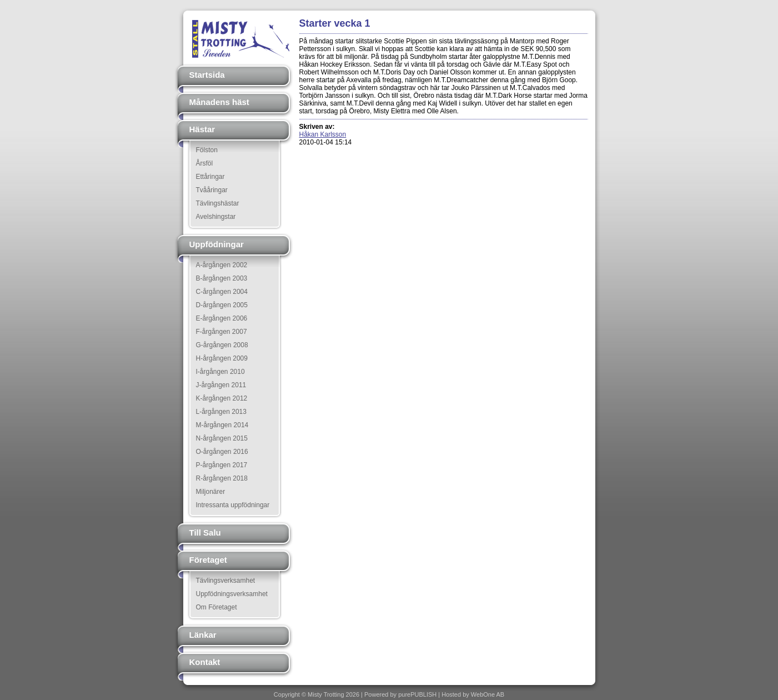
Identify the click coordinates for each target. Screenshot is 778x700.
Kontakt (205, 662)
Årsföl (205, 163)
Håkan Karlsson (323, 134)
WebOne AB (488, 694)
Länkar (203, 635)
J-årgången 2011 (221, 385)
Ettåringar (210, 177)
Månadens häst (219, 102)
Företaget (208, 560)
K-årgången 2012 (222, 398)
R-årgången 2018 (222, 478)
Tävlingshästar (218, 203)
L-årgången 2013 (221, 412)
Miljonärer (211, 492)
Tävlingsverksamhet (226, 581)
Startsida (207, 75)
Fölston (207, 150)
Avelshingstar (216, 217)
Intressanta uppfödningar (233, 505)
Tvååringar (212, 190)
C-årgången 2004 (222, 292)
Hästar (202, 129)
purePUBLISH (417, 694)
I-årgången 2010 (220, 372)
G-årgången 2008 (222, 345)
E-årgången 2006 (222, 318)
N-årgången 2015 (222, 438)
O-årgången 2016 (222, 452)
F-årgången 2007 (222, 332)
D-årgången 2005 (222, 305)
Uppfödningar (217, 244)
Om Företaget (217, 607)
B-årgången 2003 (222, 278)
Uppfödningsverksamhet (232, 594)
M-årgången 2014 (222, 425)
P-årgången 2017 (222, 465)
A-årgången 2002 (222, 265)
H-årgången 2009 (222, 358)
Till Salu (205, 532)
